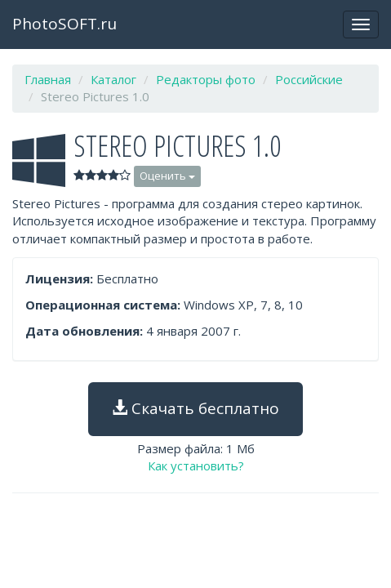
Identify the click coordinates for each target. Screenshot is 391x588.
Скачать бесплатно (195, 408)
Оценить (167, 176)
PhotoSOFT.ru (64, 24)
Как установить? (196, 465)
